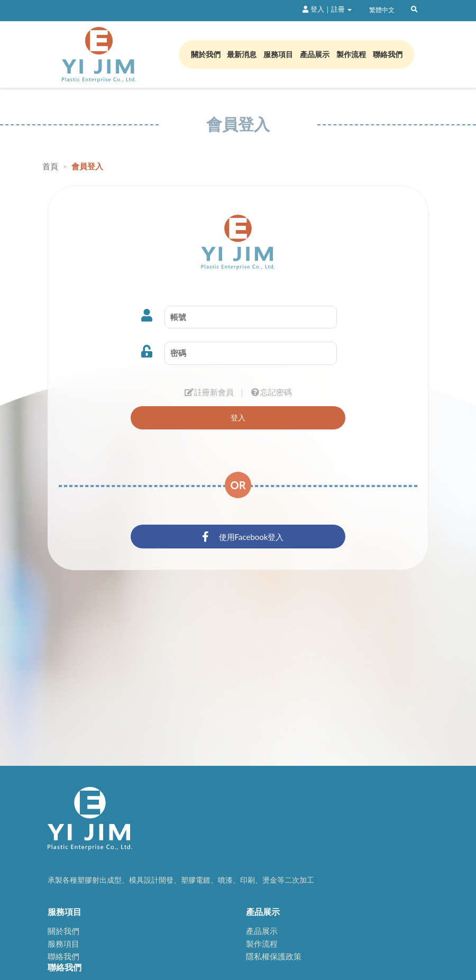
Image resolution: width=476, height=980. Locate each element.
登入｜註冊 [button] (327, 9)
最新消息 (242, 54)
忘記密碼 (271, 392)
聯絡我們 (388, 54)
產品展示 (315, 54)
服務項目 (278, 54)
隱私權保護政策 (274, 956)
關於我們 (206, 54)
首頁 (51, 166)
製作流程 (351, 54)
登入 (238, 418)
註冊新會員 (209, 392)
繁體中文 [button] (381, 10)
